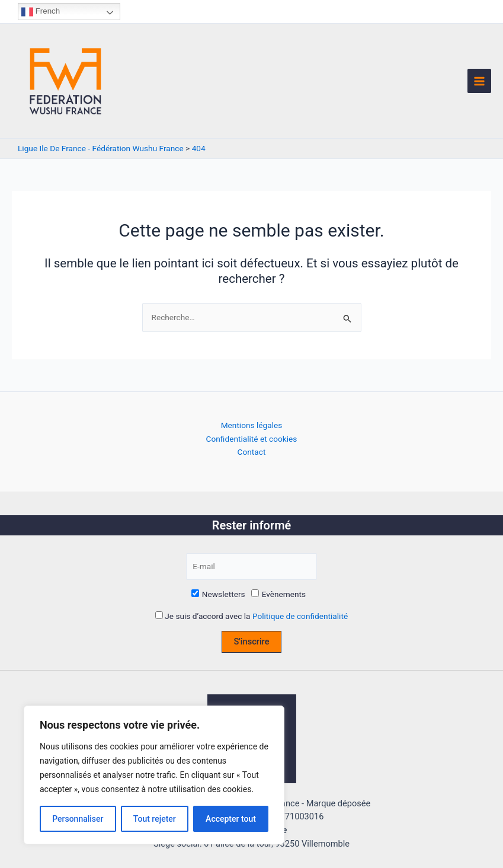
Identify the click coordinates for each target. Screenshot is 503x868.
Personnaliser (78, 819)
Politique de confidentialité (300, 616)
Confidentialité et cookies (252, 439)
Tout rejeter (155, 819)
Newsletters (218, 594)
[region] (154, 775)
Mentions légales (252, 425)
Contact (252, 452)
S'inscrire (252, 642)
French (41, 12)
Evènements (279, 594)
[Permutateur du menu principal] (480, 81)
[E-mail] (251, 567)
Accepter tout (231, 819)
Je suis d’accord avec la (251, 616)
